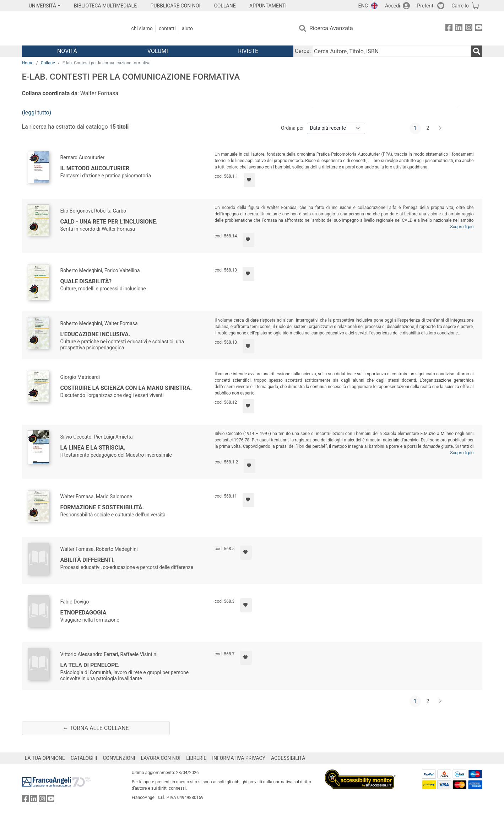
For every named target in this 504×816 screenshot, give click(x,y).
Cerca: (303, 51)
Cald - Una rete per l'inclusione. (109, 222)
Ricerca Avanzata (331, 28)
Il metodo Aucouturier (95, 168)
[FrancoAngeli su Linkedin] (459, 29)
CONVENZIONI (119, 758)
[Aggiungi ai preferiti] (250, 180)
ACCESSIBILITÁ (288, 758)
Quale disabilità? (86, 281)
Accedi (393, 6)
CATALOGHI (84, 758)
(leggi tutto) (37, 112)
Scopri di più (462, 227)
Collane (48, 63)
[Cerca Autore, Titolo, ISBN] (391, 51)
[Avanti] (440, 128)
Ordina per (292, 128)
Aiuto (187, 28)
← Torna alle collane (96, 728)
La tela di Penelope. (90, 665)
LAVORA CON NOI (161, 758)
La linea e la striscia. (93, 448)
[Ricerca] (477, 51)
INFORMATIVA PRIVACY (239, 758)
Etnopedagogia (83, 613)
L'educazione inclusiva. (95, 334)
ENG (363, 6)
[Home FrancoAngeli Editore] (69, 28)
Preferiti (426, 6)
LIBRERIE (196, 758)
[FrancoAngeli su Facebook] (449, 29)
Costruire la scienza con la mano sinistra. (126, 388)
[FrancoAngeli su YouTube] (479, 29)
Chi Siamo (142, 28)
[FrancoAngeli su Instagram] (469, 29)
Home (28, 63)
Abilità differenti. (88, 560)
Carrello (460, 6)
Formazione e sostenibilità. (102, 507)
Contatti (167, 28)
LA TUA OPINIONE (45, 758)
